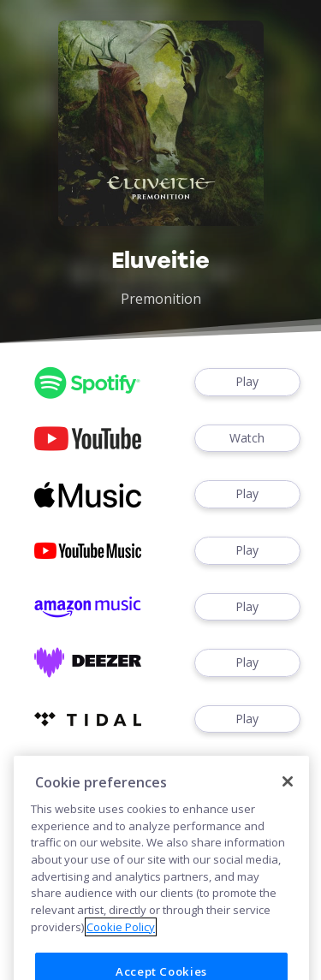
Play (247, 382)
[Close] (288, 798)
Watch (247, 439)
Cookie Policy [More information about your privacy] (121, 942)
